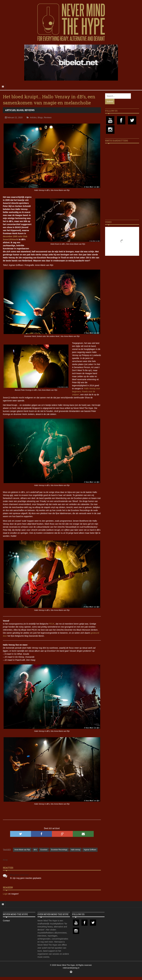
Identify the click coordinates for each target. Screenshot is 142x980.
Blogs (20, 110)
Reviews (29, 110)
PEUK (52, 624)
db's (35, 850)
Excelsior (44, 850)
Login (6, 894)
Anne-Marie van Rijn (22, 850)
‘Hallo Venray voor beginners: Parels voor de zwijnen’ (86, 392)
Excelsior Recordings (59, 850)
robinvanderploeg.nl (71, 968)
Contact (6, 921)
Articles (10, 110)
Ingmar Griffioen (90, 850)
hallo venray (76, 850)
